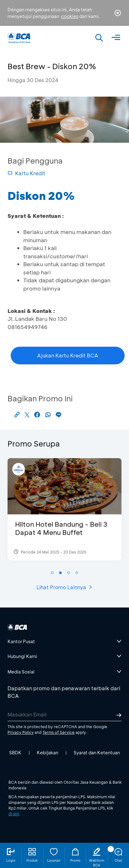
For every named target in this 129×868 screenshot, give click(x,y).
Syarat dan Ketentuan (97, 753)
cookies (70, 16)
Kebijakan (48, 753)
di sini (14, 814)
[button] (52, 573)
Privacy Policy (21, 732)
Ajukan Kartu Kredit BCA (68, 355)
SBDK (15, 753)
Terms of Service (59, 732)
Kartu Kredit (26, 173)
